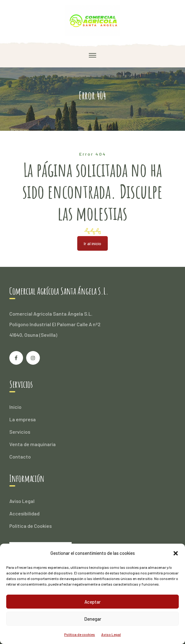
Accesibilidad (24, 513)
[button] (176, 553)
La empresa (23, 419)
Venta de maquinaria (33, 444)
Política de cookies (80, 634)
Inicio (15, 407)
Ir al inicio (93, 243)
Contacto (20, 457)
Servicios (20, 432)
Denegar (93, 619)
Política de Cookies (31, 526)
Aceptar (93, 602)
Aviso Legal (111, 634)
